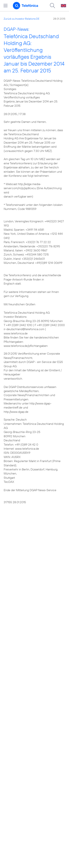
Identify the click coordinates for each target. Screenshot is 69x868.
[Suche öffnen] (52, 6)
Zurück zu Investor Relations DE (22, 19)
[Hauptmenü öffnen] (6, 6)
